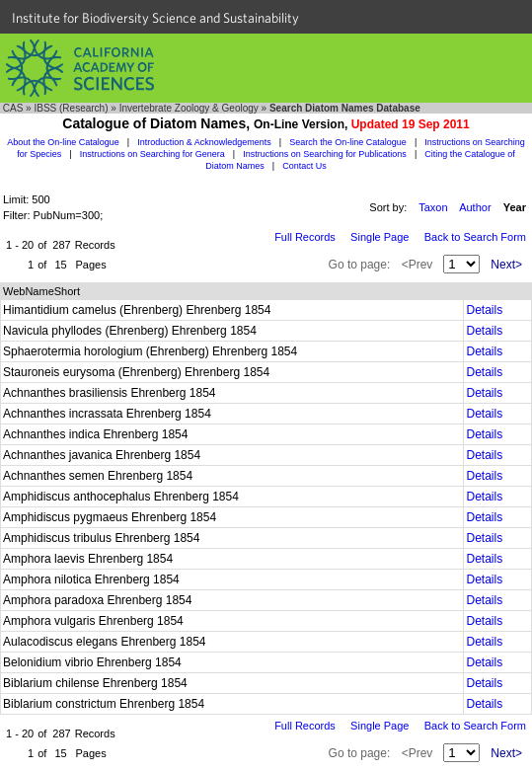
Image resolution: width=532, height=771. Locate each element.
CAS (13, 108)
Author (475, 207)
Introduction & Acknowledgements (204, 142)
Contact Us (304, 166)
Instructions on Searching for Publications (325, 154)
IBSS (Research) (71, 108)
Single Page (380, 237)
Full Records (305, 237)
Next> (506, 265)
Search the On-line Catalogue (348, 142)
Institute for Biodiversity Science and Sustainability (155, 18)
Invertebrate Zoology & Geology (189, 108)
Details (484, 310)
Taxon (433, 207)
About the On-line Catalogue (63, 142)
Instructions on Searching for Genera (152, 154)
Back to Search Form (475, 237)
